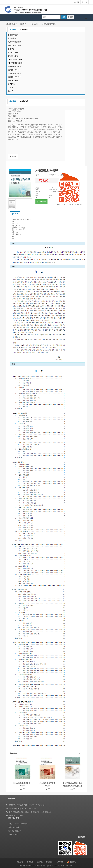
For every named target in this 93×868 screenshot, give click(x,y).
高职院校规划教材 (15, 74)
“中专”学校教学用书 (15, 63)
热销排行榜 (24, 101)
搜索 (64, 17)
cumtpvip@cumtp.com (17, 809)
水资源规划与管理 (49, 24)
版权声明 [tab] (15, 214)
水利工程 (34, 24)
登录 (77, 2)
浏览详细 (13, 157)
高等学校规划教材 (15, 42)
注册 (85, 2)
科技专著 (11, 49)
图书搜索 (71, 17)
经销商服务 (50, 862)
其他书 (11, 91)
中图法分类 (24, 30)
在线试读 (42, 202)
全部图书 (23, 24)
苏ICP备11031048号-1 (67, 866)
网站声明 (20, 862)
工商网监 (73, 862)
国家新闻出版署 (14, 827)
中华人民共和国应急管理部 (18, 824)
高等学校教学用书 (15, 45)
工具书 (11, 88)
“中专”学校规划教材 (15, 60)
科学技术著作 (13, 35)
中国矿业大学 (13, 835)
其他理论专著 (13, 56)
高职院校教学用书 (15, 77)
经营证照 (60, 862)
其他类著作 (12, 38)
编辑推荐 (13, 101)
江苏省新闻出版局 (15, 831)
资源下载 (40, 862)
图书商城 (11, 24)
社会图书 (11, 84)
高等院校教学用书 (15, 70)
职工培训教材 (13, 81)
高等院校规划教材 (15, 67)
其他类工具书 (13, 52)
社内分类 (13, 30)
